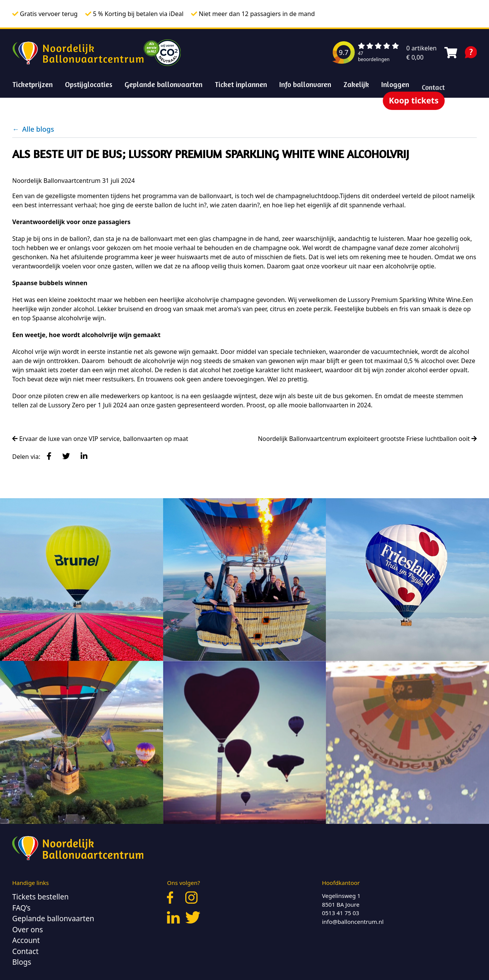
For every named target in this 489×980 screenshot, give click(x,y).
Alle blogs (33, 129)
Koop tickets (414, 100)
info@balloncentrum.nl (353, 922)
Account (26, 940)
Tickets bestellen (40, 897)
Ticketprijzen (32, 84)
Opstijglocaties (89, 84)
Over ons (28, 930)
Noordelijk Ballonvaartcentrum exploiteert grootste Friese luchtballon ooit (367, 439)
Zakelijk (356, 86)
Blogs (22, 962)
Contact (25, 951)
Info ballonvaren (305, 84)
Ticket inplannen (241, 84)
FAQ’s (21, 908)
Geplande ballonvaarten (164, 84)
